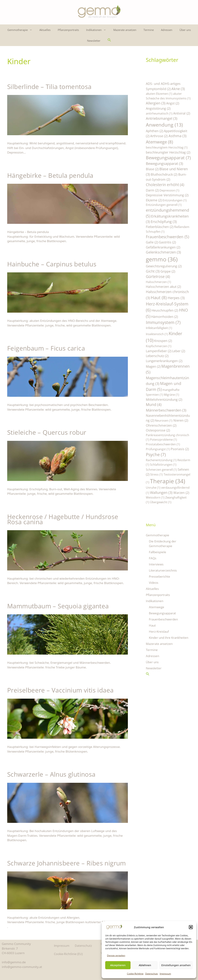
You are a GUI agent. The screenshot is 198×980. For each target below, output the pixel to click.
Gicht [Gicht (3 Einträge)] (153, 271)
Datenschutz (152, 974)
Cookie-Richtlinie (135, 974)
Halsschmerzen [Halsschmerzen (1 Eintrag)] (158, 282)
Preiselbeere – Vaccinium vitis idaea (60, 690)
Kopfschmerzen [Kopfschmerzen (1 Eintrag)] (159, 346)
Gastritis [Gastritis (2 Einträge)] (167, 242)
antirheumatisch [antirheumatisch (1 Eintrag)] (159, 113)
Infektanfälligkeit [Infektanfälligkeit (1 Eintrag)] (159, 328)
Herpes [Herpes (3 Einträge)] (176, 298)
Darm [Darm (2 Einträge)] (152, 190)
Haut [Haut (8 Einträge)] (159, 297)
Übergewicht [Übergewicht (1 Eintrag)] (161, 502)
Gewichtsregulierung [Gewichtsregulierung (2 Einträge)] (164, 266)
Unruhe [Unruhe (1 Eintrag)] (153, 488)
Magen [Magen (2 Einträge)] (153, 366)
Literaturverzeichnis (163, 570)
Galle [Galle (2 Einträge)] (152, 242)
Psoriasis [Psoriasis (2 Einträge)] (180, 449)
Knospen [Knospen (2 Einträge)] (163, 341)
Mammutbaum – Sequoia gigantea (58, 606)
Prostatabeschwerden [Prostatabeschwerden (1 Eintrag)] (163, 444)
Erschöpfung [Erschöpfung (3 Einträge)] (164, 222)
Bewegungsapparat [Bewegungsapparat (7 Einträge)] (168, 158)
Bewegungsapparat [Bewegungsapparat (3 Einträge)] (164, 164)
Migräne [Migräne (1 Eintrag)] (171, 395)
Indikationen (98, 30)
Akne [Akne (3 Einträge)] (178, 89)
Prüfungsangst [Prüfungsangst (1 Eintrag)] (158, 449)
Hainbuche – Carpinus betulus (52, 264)
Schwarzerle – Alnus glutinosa (51, 774)
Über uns (185, 30)
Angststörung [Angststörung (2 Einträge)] (158, 108)
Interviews (156, 564)
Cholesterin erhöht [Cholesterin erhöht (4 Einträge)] (165, 185)
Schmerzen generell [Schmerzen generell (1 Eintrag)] (161, 470)
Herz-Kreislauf (159, 631)
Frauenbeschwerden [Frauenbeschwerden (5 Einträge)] (167, 237)
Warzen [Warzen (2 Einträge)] (181, 493)
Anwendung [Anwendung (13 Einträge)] (164, 125)
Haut (152, 625)
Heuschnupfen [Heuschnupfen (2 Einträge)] (165, 310)
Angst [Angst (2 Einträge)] (173, 103)
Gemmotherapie (22, 30)
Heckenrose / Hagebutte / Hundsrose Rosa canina (63, 519)
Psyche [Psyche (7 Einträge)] (156, 454)
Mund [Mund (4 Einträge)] (154, 405)
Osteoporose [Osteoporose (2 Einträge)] (158, 430)
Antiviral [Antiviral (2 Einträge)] (182, 113)
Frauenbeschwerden (163, 619)
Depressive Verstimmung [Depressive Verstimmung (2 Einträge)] (167, 195)
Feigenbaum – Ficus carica (46, 348)
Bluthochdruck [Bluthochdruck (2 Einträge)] (164, 174)
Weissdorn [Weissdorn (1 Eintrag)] (155, 497)
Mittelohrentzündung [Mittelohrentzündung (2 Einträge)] (164, 399)
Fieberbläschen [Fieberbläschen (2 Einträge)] (160, 227)
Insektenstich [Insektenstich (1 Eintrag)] (157, 334)
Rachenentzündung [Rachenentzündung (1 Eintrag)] (161, 460)
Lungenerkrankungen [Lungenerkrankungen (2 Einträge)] (164, 361)
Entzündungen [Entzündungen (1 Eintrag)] (175, 200)
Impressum (165, 974)
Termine (149, 30)
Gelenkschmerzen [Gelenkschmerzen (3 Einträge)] (163, 252)
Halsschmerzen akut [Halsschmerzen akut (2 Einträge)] (163, 286)
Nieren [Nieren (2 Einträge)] (181, 420)
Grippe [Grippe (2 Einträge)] (168, 271)
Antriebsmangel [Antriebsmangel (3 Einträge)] (162, 118)
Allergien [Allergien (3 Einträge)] (156, 103)
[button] (191, 927)
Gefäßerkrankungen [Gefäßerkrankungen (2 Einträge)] (163, 247)
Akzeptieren (118, 965)
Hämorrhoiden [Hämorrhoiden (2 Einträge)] (164, 317)
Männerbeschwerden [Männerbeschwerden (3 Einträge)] (166, 410)
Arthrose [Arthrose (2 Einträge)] (159, 136)
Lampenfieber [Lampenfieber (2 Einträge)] (159, 351)
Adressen (167, 30)
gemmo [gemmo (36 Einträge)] (162, 259)
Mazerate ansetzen (125, 30)
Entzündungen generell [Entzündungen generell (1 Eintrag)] (164, 205)
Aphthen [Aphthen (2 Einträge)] (154, 131)
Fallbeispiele (158, 552)
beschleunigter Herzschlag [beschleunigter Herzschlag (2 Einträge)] (168, 152)
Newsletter (94, 41)
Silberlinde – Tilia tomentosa (49, 87)
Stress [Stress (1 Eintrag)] (156, 474)
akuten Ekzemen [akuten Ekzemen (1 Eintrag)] (159, 94)
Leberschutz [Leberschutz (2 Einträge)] (157, 356)
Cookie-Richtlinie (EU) (68, 954)
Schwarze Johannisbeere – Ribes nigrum (67, 863)
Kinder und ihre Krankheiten (169, 638)
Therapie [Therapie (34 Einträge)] (168, 481)
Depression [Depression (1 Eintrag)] (169, 190)
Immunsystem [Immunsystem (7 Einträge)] (163, 322)
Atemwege (157, 607)
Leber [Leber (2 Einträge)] (179, 351)
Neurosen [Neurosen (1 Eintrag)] (164, 421)
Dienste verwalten (116, 955)
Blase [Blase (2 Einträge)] (152, 169)
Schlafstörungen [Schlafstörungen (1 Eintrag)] (163, 465)
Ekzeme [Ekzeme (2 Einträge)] (154, 200)
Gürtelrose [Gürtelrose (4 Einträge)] (158, 277)
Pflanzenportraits (68, 30)
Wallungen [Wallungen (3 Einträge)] (161, 493)
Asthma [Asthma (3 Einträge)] (177, 136)
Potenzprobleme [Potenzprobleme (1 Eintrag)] (163, 440)
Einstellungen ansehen (176, 965)
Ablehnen (145, 965)
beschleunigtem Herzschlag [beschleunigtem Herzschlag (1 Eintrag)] (167, 147)
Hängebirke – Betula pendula (50, 175)
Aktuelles (45, 30)
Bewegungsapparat (162, 613)
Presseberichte (160, 576)
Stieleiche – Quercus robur (47, 432)
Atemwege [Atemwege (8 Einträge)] (159, 142)
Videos (154, 583)
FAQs (153, 558)
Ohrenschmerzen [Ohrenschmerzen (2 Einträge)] (161, 425)
